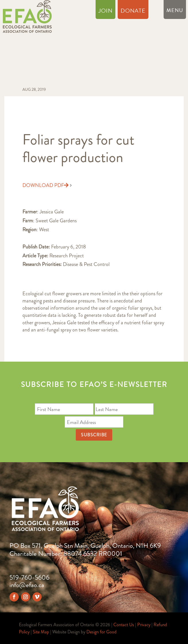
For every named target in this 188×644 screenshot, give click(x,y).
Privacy (144, 625)
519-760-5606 (29, 578)
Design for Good (101, 632)
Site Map (41, 632)
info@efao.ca (27, 585)
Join (105, 12)
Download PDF (45, 185)
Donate (133, 12)
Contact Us (124, 625)
